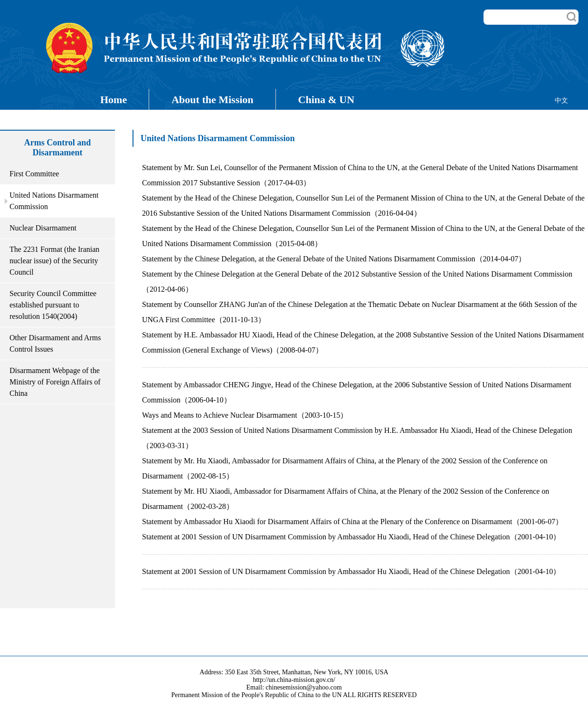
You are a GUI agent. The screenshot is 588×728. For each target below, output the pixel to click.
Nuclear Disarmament (43, 228)
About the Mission (212, 100)
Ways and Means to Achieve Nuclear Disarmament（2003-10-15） (245, 415)
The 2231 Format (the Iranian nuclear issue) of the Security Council (54, 261)
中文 (561, 101)
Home (114, 100)
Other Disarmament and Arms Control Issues (55, 343)
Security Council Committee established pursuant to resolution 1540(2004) (53, 305)
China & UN (327, 100)
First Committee (34, 174)
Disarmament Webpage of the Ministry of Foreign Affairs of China (55, 382)
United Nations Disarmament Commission (54, 201)
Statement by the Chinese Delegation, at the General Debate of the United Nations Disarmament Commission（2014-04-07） (334, 259)
